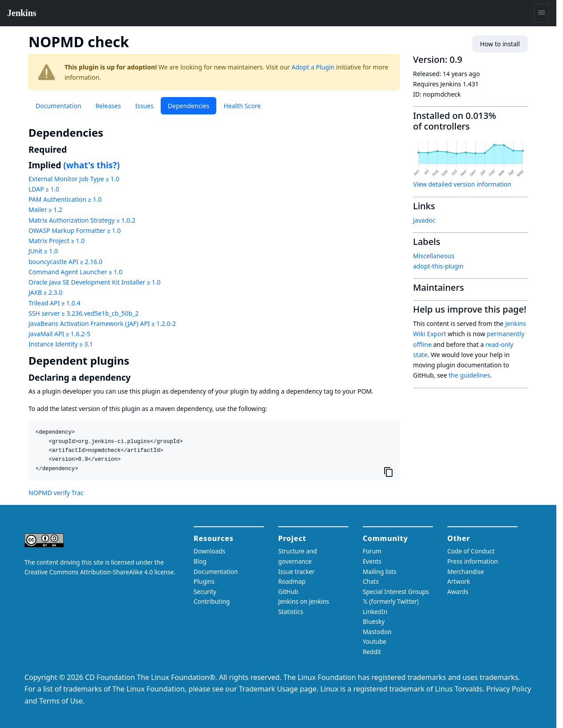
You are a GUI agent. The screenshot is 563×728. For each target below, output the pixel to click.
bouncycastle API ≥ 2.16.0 (65, 262)
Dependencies (188, 106)
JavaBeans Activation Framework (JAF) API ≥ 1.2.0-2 (102, 323)
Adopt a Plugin (313, 67)
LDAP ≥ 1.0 (44, 189)
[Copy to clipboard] (389, 472)
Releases (108, 106)
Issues (144, 106)
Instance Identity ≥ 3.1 (61, 344)
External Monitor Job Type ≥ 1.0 (74, 179)
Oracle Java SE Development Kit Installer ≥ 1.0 (95, 282)
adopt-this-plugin (438, 266)
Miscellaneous (434, 256)
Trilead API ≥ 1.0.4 (54, 303)
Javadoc (424, 220)
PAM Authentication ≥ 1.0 (65, 199)
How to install (500, 44)
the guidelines (469, 375)
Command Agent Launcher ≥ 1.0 (75, 272)
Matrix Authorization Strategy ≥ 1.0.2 (82, 220)
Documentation (58, 106)
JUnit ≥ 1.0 (43, 251)
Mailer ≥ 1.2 (45, 209)
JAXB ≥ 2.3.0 (45, 292)
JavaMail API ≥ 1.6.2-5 (59, 334)
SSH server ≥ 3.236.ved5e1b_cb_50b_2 (83, 313)
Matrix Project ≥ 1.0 (57, 241)
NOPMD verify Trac (56, 493)
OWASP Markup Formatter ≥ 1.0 (75, 230)
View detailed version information (462, 184)
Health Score (242, 106)
